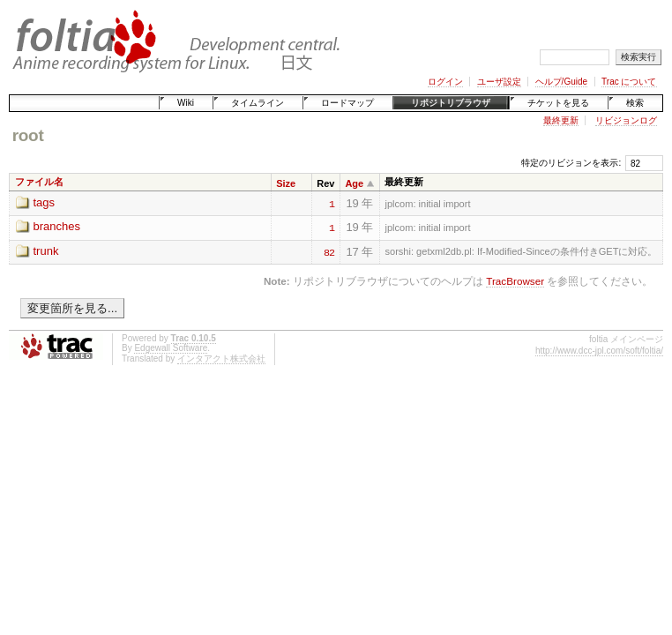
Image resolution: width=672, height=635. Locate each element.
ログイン (445, 82)
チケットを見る (558, 103)
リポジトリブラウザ (451, 103)
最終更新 (561, 120)
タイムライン (258, 103)
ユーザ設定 (499, 82)
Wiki (186, 103)
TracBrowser (515, 281)
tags (45, 202)
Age (354, 183)
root (28, 135)
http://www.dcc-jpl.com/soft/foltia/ (599, 351)
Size (286, 183)
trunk (46, 251)
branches (57, 226)
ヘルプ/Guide (561, 82)
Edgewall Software (171, 348)
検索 (635, 103)
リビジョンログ (626, 120)
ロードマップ (347, 103)
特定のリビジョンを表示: (571, 163)
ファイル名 (39, 182)
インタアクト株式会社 (221, 359)
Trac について (629, 82)
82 (329, 251)
